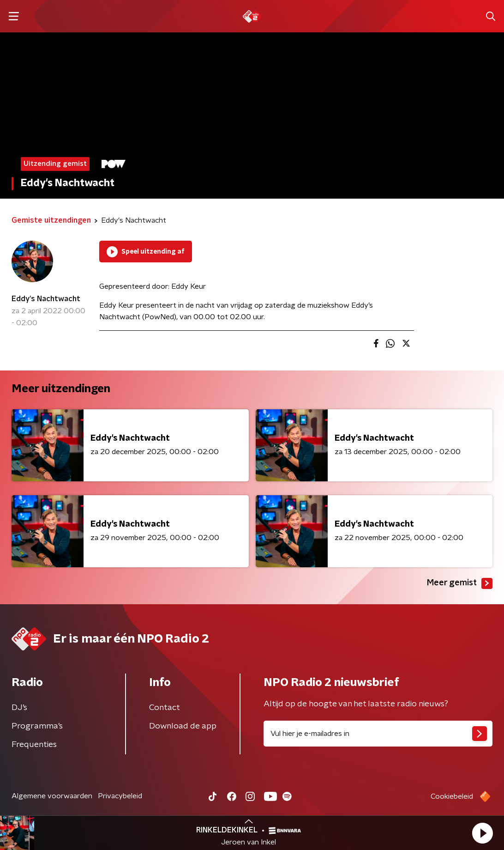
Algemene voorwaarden (52, 796)
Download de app (183, 726)
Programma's (37, 726)
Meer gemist (460, 583)
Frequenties (34, 745)
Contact (165, 708)
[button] (482, 833)
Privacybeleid (120, 796)
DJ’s (19, 708)
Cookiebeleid (452, 796)
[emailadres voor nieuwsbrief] (378, 734)
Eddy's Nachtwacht (46, 299)
